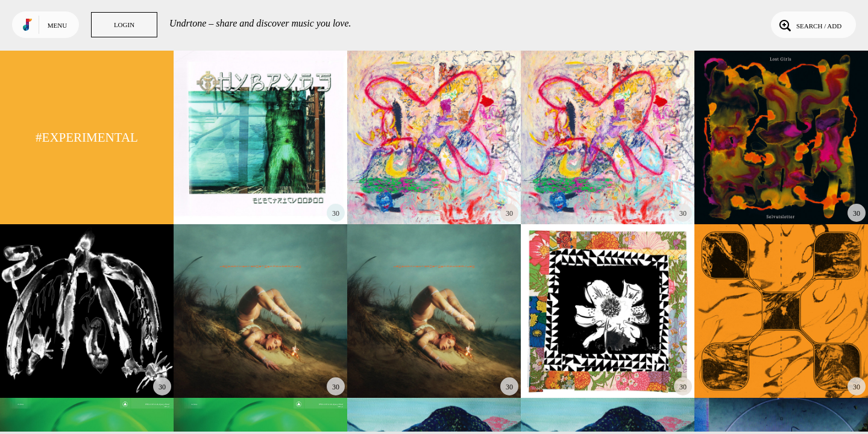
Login (124, 25)
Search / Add (809, 25)
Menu (57, 25)
